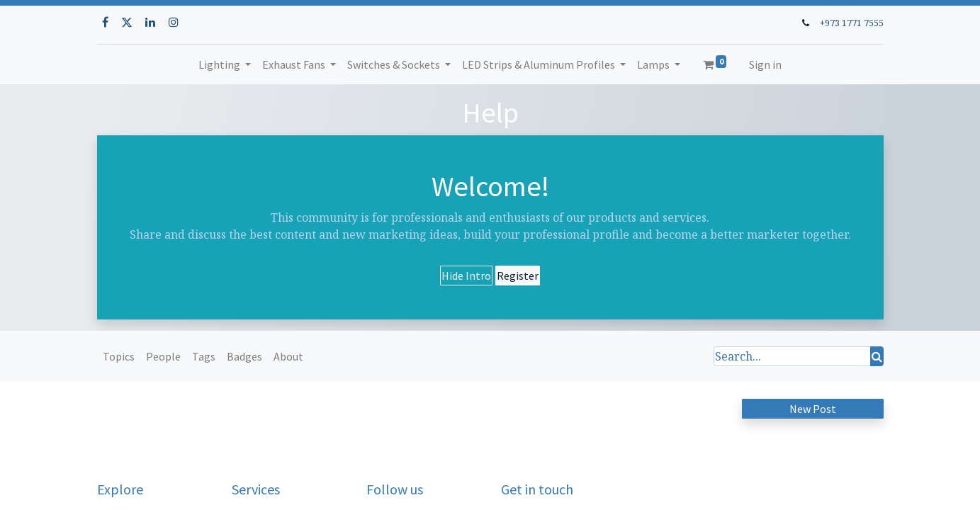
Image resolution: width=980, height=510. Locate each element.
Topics (119, 356)
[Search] (877, 356)
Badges (244, 356)
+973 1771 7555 (852, 23)
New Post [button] (813, 409)
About (288, 356)
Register (518, 276)
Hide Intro (466, 276)
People (163, 356)
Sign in (765, 64)
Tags (204, 356)
